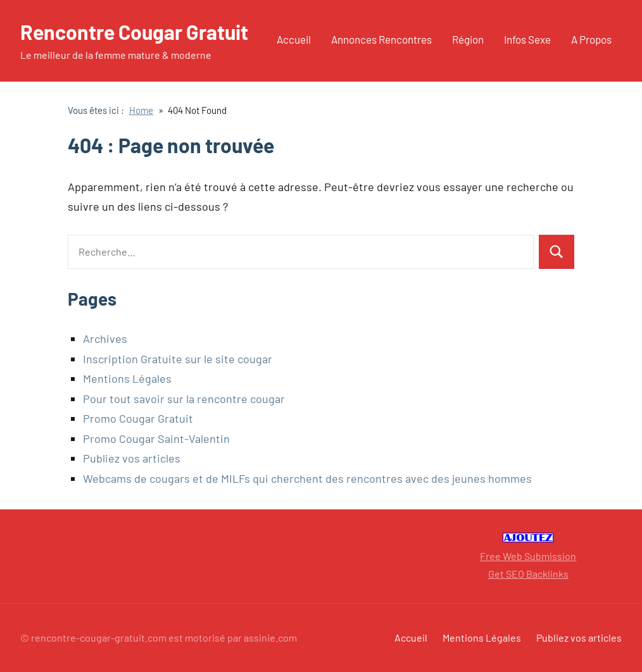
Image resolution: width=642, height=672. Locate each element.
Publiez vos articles (132, 458)
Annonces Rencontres (381, 39)
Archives (105, 339)
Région (468, 39)
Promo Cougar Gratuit (138, 418)
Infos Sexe (527, 39)
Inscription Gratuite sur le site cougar (178, 359)
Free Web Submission (528, 556)
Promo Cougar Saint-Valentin (156, 439)
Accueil (294, 39)
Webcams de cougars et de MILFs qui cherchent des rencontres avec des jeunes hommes (307, 478)
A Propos (591, 39)
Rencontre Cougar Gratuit (134, 32)
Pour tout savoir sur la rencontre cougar (184, 399)
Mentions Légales (127, 378)
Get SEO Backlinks (528, 574)
